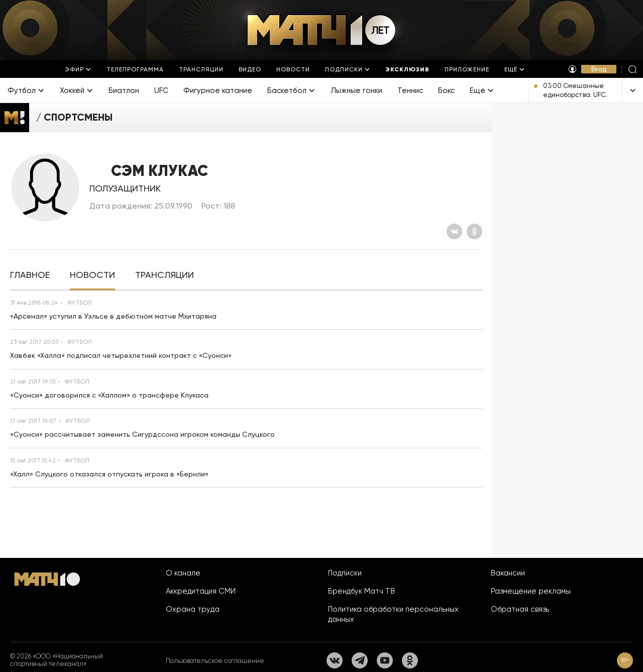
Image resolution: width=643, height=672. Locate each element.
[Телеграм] (360, 660)
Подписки (345, 573)
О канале (183, 573)
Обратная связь (520, 609)
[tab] (30, 275)
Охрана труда (193, 609)
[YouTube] (385, 660)
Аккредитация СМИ (201, 591)
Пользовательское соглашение (215, 661)
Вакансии (508, 573)
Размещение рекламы (531, 591)
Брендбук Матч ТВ (361, 591)
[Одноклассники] (474, 231)
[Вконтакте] (454, 231)
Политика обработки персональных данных (393, 614)
